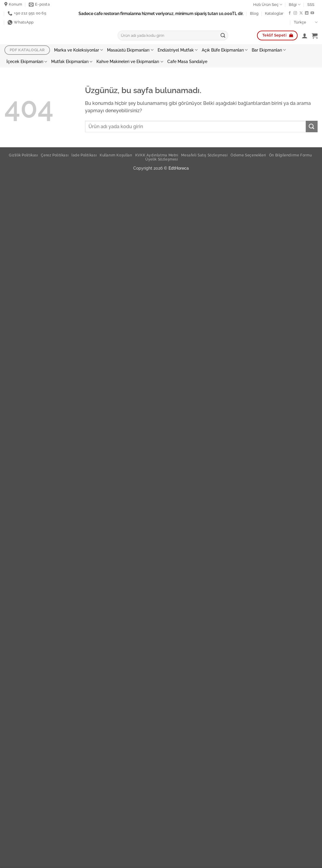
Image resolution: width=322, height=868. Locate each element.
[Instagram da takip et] (295, 13)
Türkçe (306, 22)
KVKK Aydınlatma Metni (157, 155)
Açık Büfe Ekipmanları (225, 50)
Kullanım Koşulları (116, 155)
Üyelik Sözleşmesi (162, 159)
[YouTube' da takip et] (312, 13)
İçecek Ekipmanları (27, 62)
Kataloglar (274, 13)
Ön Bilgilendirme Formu (290, 155)
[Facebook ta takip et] (290, 13)
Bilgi (295, 5)
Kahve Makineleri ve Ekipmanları (130, 62)
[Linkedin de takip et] (307, 13)
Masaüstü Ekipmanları (130, 50)
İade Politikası (84, 155)
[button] (305, 36)
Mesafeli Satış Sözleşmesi (204, 155)
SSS (311, 5)
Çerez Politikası (55, 155)
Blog (254, 13)
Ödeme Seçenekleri (248, 155)
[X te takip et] (301, 13)
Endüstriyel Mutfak (178, 50)
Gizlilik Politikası (24, 155)
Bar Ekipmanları (269, 50)
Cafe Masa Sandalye (187, 61)
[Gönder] (223, 36)
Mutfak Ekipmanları (72, 62)
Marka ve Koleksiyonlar (79, 50)
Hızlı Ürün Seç (268, 5)
